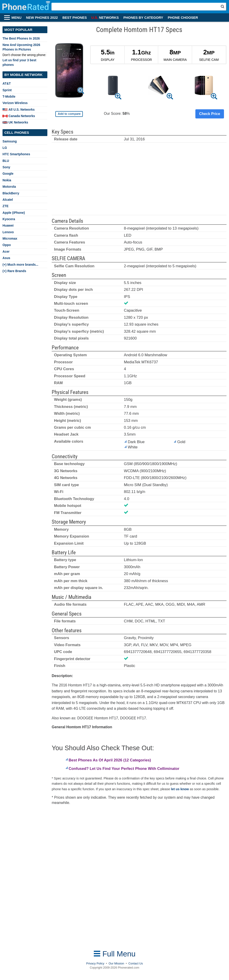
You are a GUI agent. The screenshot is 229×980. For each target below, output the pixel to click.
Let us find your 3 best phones (19, 62)
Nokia (7, 180)
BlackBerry (11, 193)
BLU (6, 161)
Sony (6, 167)
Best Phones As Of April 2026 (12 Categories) (110, 760)
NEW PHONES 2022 (42, 18)
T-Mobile (9, 96)
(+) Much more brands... (20, 265)
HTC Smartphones (16, 154)
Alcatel (8, 200)
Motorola (9, 187)
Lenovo (8, 232)
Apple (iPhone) (14, 213)
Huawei (8, 225)
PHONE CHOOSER (183, 18)
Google (8, 174)
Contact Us (136, 963)
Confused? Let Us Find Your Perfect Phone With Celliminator (124, 769)
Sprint (7, 90)
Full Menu (115, 954)
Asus (6, 258)
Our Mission (116, 963)
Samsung (10, 141)
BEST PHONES (75, 18)
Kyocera (9, 219)
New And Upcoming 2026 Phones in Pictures (21, 47)
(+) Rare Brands (14, 271)
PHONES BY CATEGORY (143, 18)
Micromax (10, 238)
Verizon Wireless (15, 103)
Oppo (7, 245)
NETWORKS (105, 18)
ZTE (5, 206)
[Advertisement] (139, 181)
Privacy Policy (95, 963)
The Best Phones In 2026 (21, 38)
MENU (16, 18)
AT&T (7, 83)
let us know (180, 789)
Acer (6, 252)
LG (5, 148)
